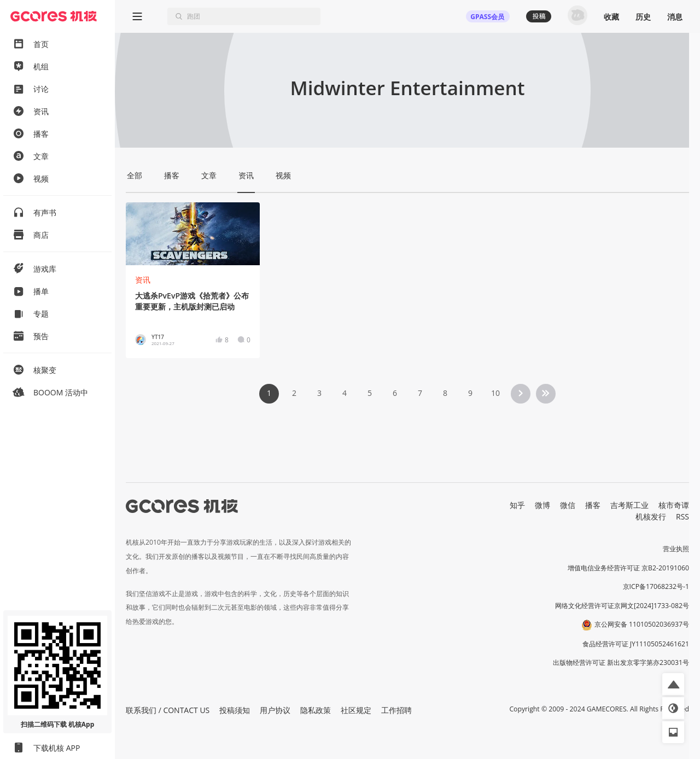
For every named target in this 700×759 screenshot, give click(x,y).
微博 (542, 505)
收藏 (611, 17)
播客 (593, 505)
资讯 (143, 280)
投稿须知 (235, 710)
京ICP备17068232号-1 (656, 586)
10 (495, 393)
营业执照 (676, 549)
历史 (643, 17)
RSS (682, 516)
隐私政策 (316, 710)
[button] (673, 684)
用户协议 (275, 710)
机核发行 (651, 516)
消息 (675, 17)
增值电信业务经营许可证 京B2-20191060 (628, 568)
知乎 (517, 505)
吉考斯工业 (629, 505)
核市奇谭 (674, 505)
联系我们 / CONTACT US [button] (168, 710)
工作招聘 (396, 710)
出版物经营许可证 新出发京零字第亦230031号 (621, 662)
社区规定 (356, 710)
